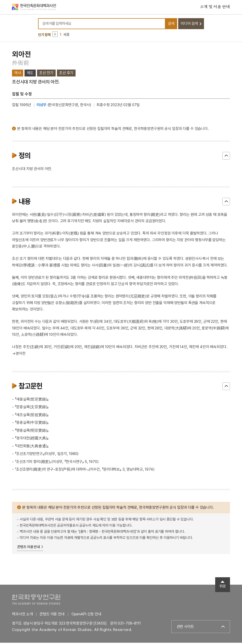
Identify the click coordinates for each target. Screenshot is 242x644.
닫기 (226, 157)
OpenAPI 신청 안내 (86, 615)
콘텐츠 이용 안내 (28, 548)
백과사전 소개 (22, 615)
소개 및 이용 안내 (215, 7)
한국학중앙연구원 (36, 601)
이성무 (41, 106)
